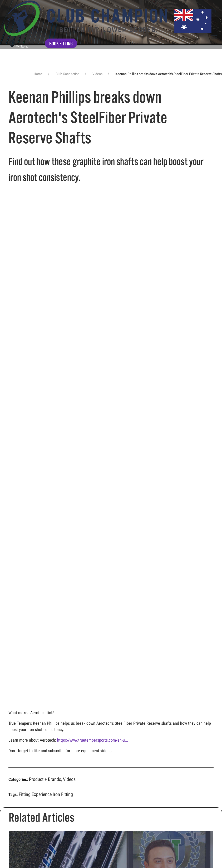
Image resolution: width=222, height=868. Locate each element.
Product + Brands (45, 779)
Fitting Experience (35, 794)
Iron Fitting (63, 794)
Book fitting (61, 44)
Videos (69, 779)
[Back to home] (108, 18)
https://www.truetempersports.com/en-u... (93, 740)
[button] (214, 11)
